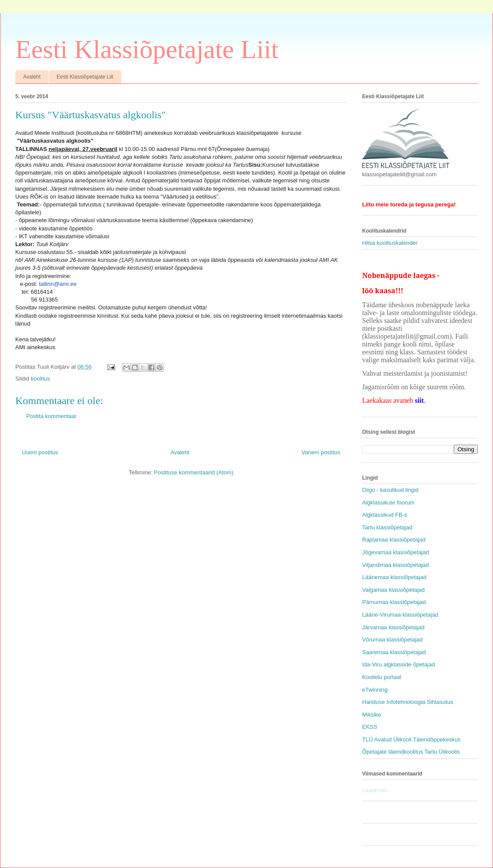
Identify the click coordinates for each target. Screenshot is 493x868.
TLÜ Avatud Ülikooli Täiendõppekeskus (411, 739)
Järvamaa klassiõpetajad (393, 627)
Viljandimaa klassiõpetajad (395, 565)
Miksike (371, 715)
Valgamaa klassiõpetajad (394, 590)
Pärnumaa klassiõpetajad (394, 602)
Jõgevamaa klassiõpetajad (395, 552)
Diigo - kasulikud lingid (390, 490)
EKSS (370, 727)
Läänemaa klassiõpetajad (394, 577)
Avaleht (32, 77)
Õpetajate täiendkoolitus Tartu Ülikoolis (411, 752)
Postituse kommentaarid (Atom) (194, 472)
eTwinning (375, 690)
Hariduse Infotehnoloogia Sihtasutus (408, 702)
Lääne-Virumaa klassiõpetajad (400, 615)
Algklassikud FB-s (385, 515)
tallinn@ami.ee (58, 284)
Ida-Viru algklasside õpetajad (399, 664)
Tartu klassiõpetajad (387, 527)
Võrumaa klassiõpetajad (392, 640)
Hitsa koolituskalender (390, 243)
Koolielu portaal (382, 677)
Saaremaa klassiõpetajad (394, 652)
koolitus (40, 379)
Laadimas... (377, 790)
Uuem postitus (40, 452)
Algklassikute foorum (388, 503)
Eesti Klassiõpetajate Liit (147, 49)
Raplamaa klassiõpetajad (394, 540)
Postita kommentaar (51, 416)
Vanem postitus (321, 452)
